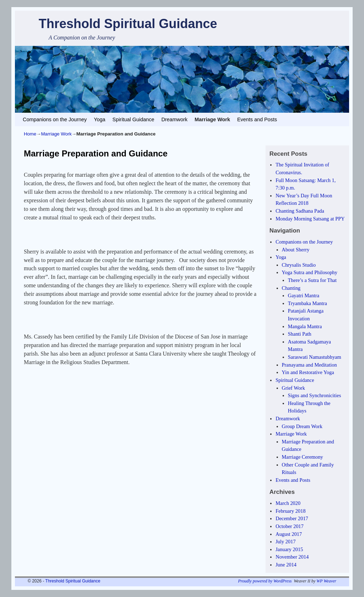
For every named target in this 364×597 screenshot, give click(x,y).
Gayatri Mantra (304, 295)
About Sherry (296, 250)
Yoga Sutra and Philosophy (310, 272)
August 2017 (289, 534)
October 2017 (290, 526)
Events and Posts (257, 119)
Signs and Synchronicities (315, 395)
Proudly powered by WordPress (265, 581)
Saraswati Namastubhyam (315, 357)
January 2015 (289, 549)
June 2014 (286, 565)
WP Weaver (326, 581)
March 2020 (288, 503)
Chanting (291, 288)
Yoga (100, 119)
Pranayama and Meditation (309, 365)
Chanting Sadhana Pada (300, 211)
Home (30, 134)
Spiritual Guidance (133, 119)
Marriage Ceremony (303, 457)
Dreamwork (175, 119)
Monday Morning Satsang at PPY (310, 219)
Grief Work (293, 388)
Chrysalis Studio (299, 265)
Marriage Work (212, 119)
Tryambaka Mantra (307, 303)
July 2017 (285, 542)
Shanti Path (300, 334)
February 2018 (290, 511)
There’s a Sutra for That (312, 280)
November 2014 (292, 557)
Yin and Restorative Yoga (308, 372)
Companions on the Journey (55, 119)
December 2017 (292, 518)
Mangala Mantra (305, 326)
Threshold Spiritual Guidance (128, 24)
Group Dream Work (302, 426)
